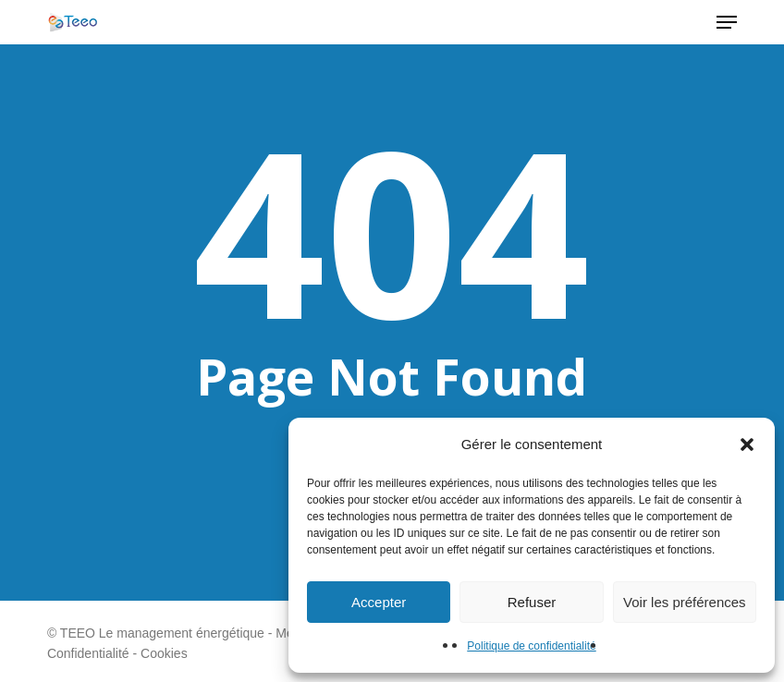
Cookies (164, 653)
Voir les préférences (685, 602)
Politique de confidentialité (531, 646)
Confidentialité (88, 653)
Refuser (532, 602)
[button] (747, 445)
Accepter (379, 602)
